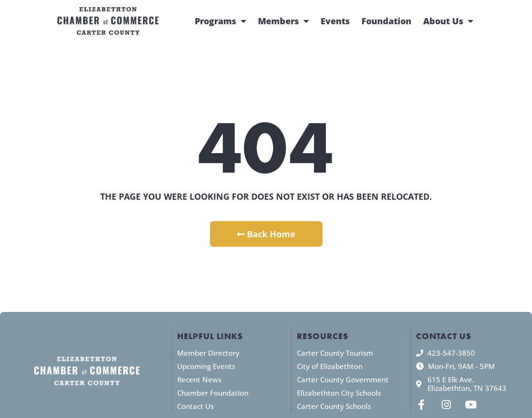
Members (283, 21)
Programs (220, 21)
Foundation (386, 21)
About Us (448, 21)
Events (335, 21)
